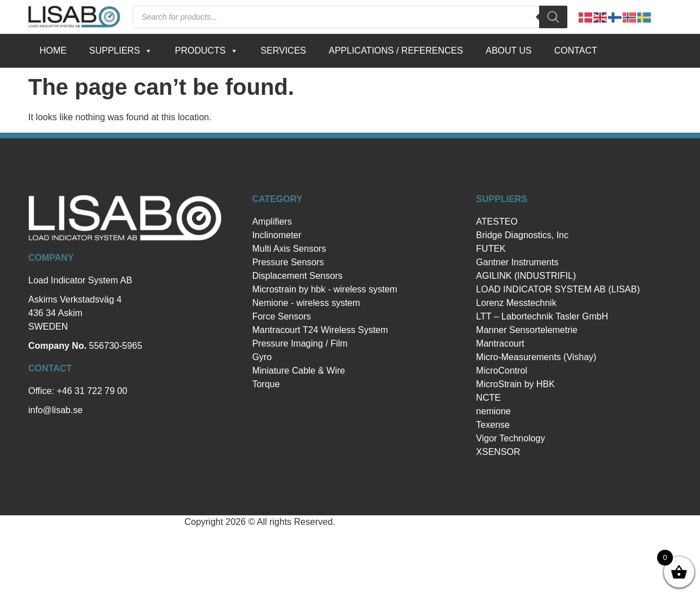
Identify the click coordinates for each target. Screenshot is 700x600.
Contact (576, 51)
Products (207, 51)
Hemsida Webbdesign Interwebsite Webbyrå (426, 522)
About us (509, 51)
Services (284, 51)
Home (53, 51)
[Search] (553, 17)
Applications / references (396, 51)
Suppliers (121, 51)
